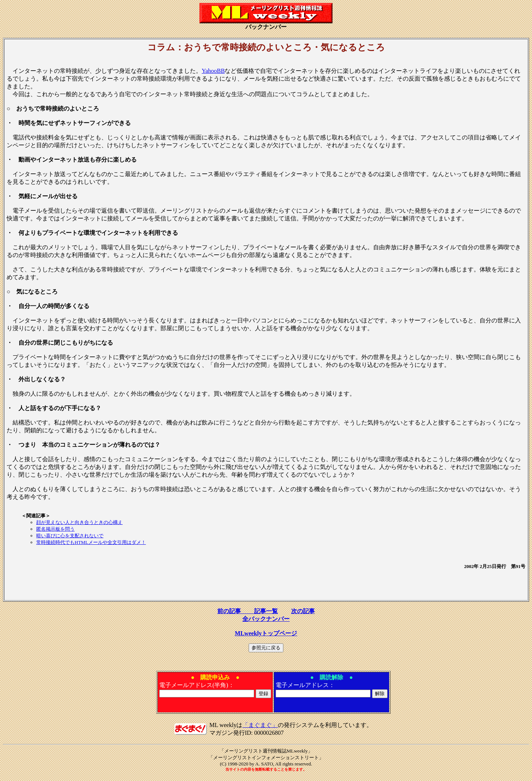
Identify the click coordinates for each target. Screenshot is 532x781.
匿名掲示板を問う (55, 529)
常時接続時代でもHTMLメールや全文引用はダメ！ (91, 542)
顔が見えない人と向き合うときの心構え (79, 522)
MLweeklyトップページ (266, 633)
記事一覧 (266, 611)
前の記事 (236, 611)
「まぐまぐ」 (260, 725)
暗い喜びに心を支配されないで (70, 536)
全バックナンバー (266, 619)
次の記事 (303, 611)
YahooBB (213, 71)
